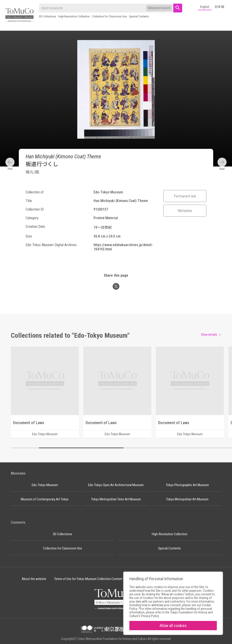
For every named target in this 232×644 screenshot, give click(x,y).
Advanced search (159, 8)
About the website (34, 579)
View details (209, 335)
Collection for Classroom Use (109, 16)
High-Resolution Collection (74, 16)
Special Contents (139, 16)
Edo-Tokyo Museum (45, 485)
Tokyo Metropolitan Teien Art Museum (116, 499)
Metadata (185, 211)
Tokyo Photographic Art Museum (187, 485)
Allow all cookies (173, 626)
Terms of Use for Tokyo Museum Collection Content (88, 579)
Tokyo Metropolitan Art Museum (187, 499)
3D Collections (47, 16)
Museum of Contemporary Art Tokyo (45, 499)
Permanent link (185, 196)
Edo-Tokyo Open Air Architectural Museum (116, 485)
